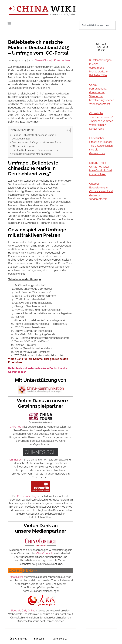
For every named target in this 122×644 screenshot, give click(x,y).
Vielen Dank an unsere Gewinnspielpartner (35, 150)
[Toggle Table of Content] (66, 130)
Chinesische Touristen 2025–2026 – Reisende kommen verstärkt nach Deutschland (101, 121)
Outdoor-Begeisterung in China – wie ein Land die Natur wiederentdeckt (101, 191)
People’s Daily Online (23, 611)
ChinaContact (44, 553)
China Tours (17, 427)
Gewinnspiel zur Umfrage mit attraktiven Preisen (37, 142)
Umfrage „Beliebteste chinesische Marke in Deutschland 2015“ (34, 137)
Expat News (16, 577)
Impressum (40, 639)
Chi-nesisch (16, 460)
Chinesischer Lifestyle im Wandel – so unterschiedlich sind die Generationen (101, 146)
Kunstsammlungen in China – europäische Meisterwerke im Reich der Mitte (100, 68)
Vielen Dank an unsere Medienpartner (32, 154)
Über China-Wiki (18, 639)
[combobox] (97, 25)
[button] (9, 24)
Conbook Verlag (27, 496)
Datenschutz (59, 639)
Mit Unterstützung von (23, 146)
